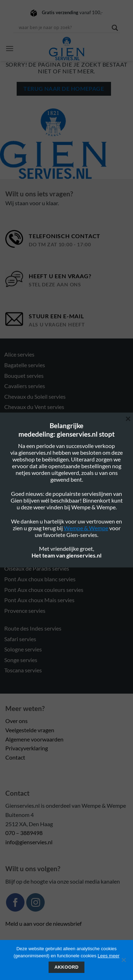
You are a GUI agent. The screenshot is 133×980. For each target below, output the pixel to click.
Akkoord (67, 967)
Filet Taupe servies (27, 477)
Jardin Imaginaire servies (34, 509)
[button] (10, 48)
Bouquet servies (24, 376)
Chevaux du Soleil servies (35, 396)
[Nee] (123, 962)
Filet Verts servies (26, 488)
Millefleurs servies (27, 519)
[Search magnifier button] (115, 28)
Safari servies (20, 639)
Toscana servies (23, 670)
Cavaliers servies (25, 386)
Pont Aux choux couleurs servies (44, 590)
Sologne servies (23, 649)
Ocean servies (21, 537)
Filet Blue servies (25, 456)
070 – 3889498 (24, 833)
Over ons (16, 721)
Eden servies (20, 446)
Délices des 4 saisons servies (39, 428)
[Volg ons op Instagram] (35, 902)
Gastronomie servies (29, 498)
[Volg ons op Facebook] (15, 902)
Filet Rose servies (25, 467)
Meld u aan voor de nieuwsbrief (43, 923)
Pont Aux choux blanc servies (40, 579)
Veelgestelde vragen (30, 730)
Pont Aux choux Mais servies (39, 600)
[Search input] (63, 28)
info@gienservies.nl (29, 842)
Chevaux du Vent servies (34, 407)
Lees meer (108, 956)
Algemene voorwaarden (34, 739)
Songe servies (21, 660)
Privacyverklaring (27, 748)
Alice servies (19, 354)
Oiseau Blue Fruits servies (36, 547)
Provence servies (25, 611)
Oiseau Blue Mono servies (36, 558)
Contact (15, 757)
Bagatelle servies (25, 365)
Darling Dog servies (28, 417)
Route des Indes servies (33, 628)
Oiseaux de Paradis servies (37, 568)
